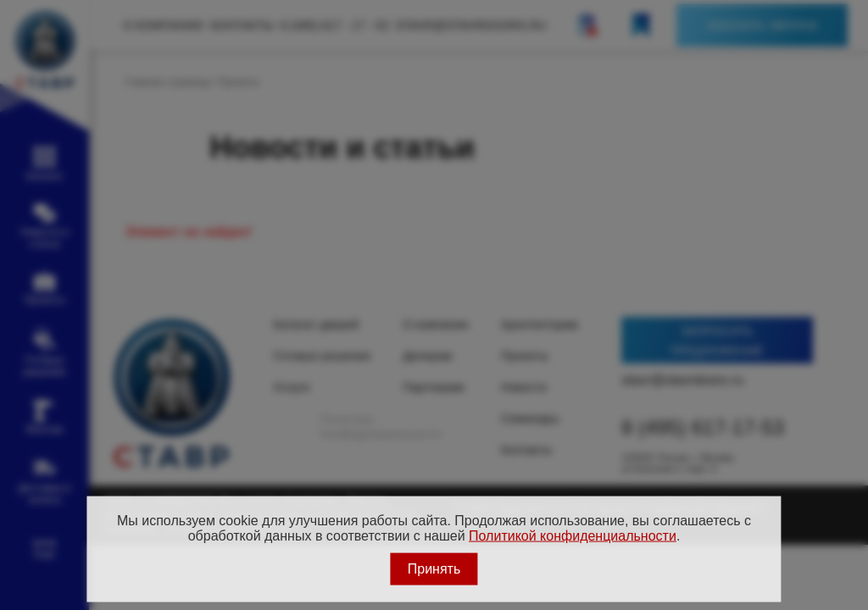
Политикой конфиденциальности (573, 536)
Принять (434, 568)
